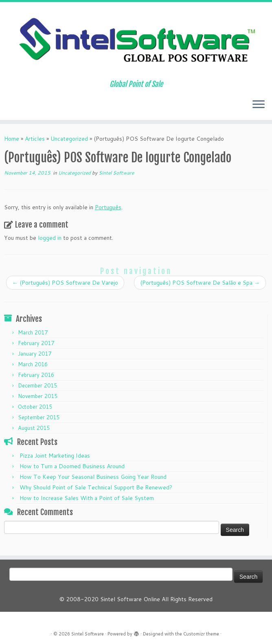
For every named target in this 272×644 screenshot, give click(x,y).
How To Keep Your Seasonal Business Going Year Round (93, 477)
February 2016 (36, 375)
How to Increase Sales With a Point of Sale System (87, 498)
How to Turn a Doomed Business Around (72, 466)
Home (12, 139)
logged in (50, 238)
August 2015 (34, 428)
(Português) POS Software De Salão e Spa (200, 283)
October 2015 (35, 407)
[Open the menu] (259, 105)
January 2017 (35, 354)
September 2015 (39, 417)
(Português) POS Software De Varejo (65, 283)
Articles (35, 139)
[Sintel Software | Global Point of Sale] (136, 41)
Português (108, 207)
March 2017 (33, 332)
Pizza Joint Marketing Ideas (55, 456)
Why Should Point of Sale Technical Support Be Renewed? (96, 487)
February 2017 (36, 343)
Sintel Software (116, 173)
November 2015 (38, 396)
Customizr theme (201, 634)
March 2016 (33, 364)
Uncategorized (69, 139)
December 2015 (37, 385)
